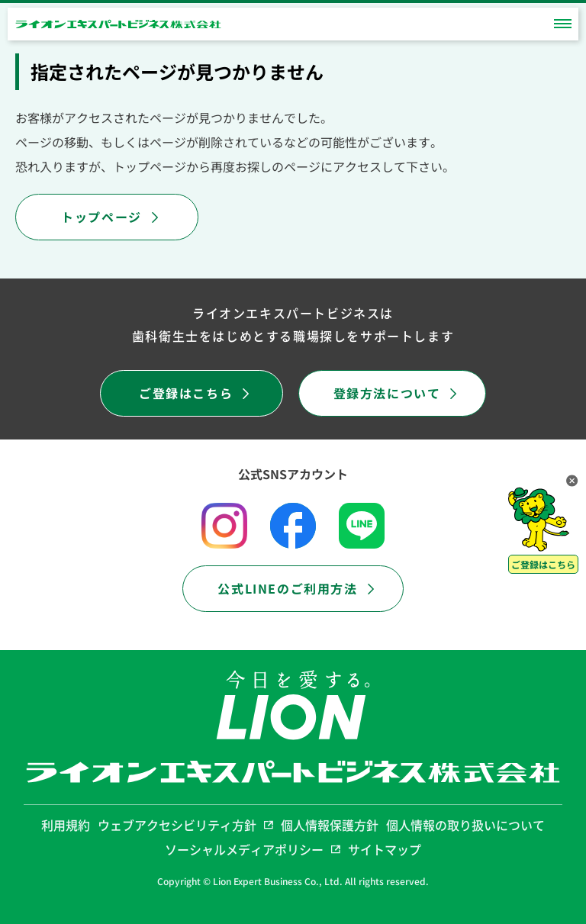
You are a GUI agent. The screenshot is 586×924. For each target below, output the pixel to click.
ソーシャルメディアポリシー (253, 849)
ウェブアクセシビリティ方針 (185, 825)
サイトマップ (385, 849)
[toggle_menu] (563, 24)
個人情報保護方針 (330, 825)
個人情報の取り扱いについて (465, 825)
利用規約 (66, 825)
